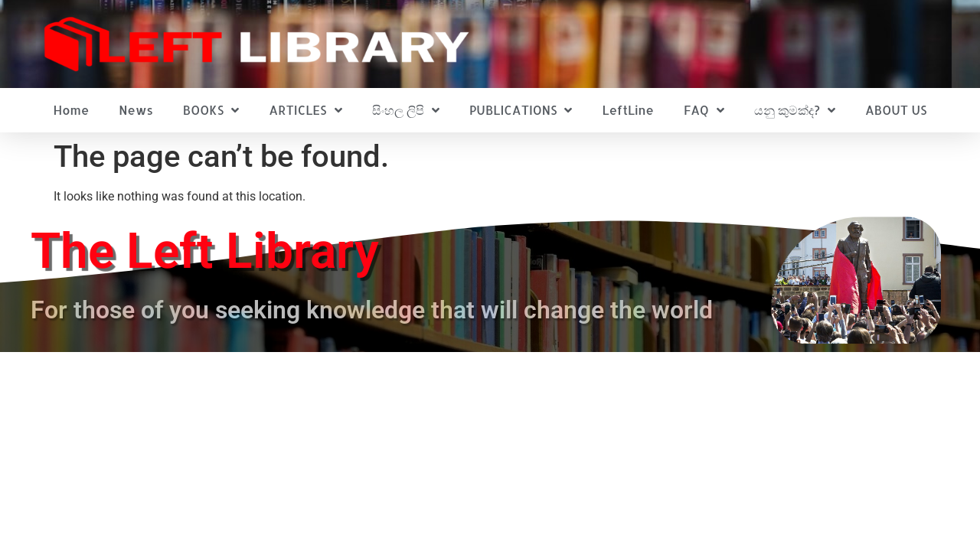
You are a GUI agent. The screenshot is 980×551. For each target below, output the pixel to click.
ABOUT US (896, 110)
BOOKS (211, 110)
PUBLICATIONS (521, 110)
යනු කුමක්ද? (795, 110)
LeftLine (628, 110)
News (136, 110)
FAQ (704, 110)
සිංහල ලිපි (406, 110)
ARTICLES (305, 110)
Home (72, 110)
